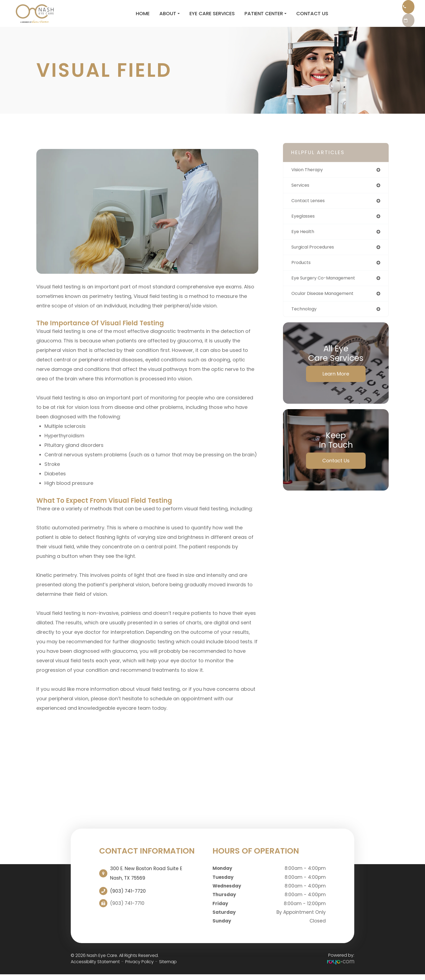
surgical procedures (316, 255)
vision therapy (309, 175)
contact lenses (310, 207)
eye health (304, 239)
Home (102, 16)
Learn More (336, 385)
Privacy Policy (139, 967)
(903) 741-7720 (128, 896)
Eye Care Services (171, 16)
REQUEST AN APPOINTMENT (376, 24)
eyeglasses (305, 223)
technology (306, 319)
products (302, 271)
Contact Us (272, 16)
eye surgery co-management (327, 287)
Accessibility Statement (95, 967)
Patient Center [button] (225, 16)
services (302, 191)
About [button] (129, 16)
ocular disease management (326, 303)
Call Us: (376, 8)
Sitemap (168, 967)
